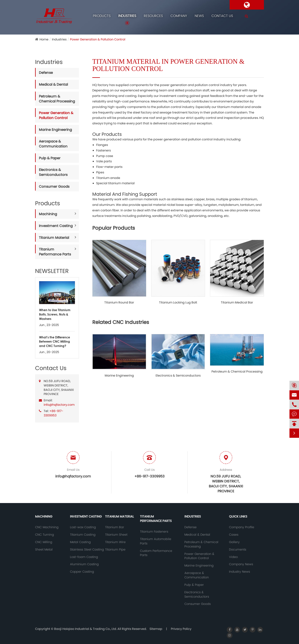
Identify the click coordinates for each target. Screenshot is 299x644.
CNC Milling (44, 542)
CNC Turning (45, 535)
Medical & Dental (53, 84)
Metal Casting (80, 542)
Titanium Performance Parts (55, 252)
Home (44, 39)
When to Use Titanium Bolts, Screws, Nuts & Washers (55, 314)
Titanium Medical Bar (237, 303)
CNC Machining (47, 527)
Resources (153, 16)
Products (102, 16)
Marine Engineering (55, 130)
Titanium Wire (115, 542)
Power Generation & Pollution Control (98, 39)
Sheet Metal (44, 550)
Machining (48, 214)
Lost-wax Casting (83, 527)
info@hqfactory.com (59, 405)
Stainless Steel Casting (87, 550)
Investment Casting (56, 226)
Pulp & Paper (50, 158)
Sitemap (156, 629)
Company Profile (242, 527)
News (199, 16)
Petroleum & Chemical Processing (57, 99)
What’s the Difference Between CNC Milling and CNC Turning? (55, 342)
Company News (241, 564)
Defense (46, 73)
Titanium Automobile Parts (156, 541)
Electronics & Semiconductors (53, 172)
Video (233, 557)
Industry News (240, 572)
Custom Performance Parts (156, 553)
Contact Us (222, 16)
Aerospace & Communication (53, 144)
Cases (234, 535)
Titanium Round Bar (119, 303)
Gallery (234, 542)
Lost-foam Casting (84, 557)
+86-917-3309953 (53, 413)
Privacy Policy (181, 629)
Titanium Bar (115, 527)
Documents (238, 550)
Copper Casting (82, 572)
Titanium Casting (83, 535)
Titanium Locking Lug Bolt (178, 303)
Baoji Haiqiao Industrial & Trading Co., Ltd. (86, 629)
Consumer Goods (54, 186)
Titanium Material (54, 238)
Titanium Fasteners (154, 532)
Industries (127, 16)
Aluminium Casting (84, 564)
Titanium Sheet (116, 535)
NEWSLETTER (52, 271)
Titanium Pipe (115, 550)
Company (179, 16)
